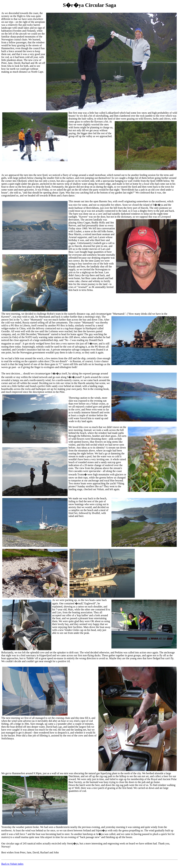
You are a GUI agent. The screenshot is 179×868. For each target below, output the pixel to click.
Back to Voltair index (12, 864)
